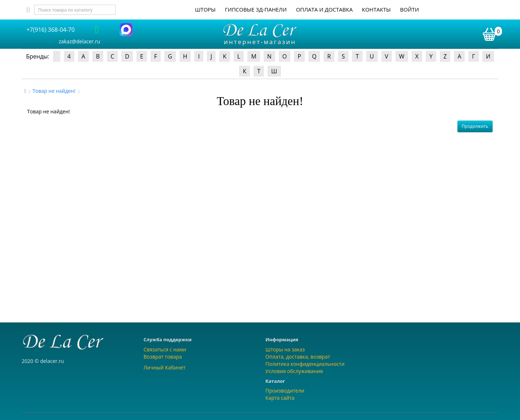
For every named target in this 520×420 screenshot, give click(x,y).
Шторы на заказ (285, 349)
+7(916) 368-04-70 (51, 30)
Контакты (376, 9)
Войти (409, 9)
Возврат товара (163, 357)
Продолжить (475, 126)
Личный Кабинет (165, 367)
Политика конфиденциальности (305, 364)
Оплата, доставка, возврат (298, 357)
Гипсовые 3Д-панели (256, 9)
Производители (285, 391)
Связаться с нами (165, 349)
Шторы (205, 9)
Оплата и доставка (324, 9)
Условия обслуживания (294, 371)
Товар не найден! (54, 91)
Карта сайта (280, 398)
